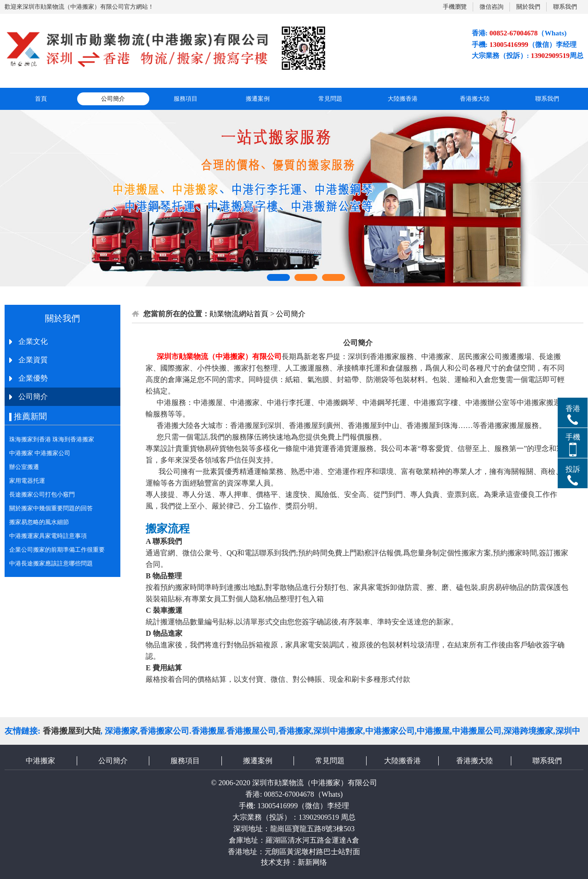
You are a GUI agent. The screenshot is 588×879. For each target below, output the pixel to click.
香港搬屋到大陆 (72, 731)
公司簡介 (113, 99)
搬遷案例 (258, 99)
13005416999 (277, 806)
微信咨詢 (492, 7)
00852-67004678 (289, 794)
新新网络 (312, 862)
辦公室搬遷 (24, 467)
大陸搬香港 (403, 99)
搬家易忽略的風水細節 (39, 522)
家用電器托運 (27, 481)
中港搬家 (40, 761)
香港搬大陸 (475, 99)
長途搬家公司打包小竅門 (42, 494)
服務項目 (186, 99)
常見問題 (330, 99)
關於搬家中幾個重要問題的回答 (51, 508)
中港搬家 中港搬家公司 (40, 453)
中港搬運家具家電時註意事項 (48, 536)
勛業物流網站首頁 (239, 314)
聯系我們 (565, 7)
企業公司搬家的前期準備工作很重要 (57, 550)
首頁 (41, 99)
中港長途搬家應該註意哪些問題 (51, 563)
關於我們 (528, 7)
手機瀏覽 (455, 7)
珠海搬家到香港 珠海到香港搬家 (52, 439)
